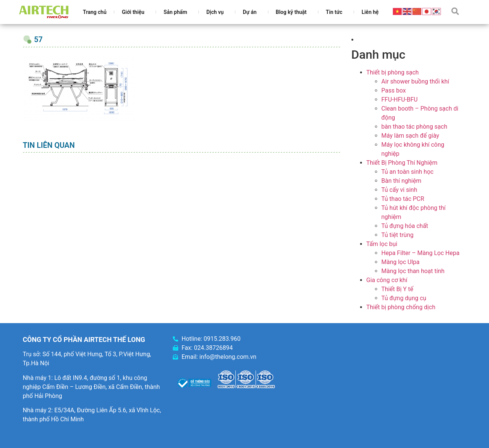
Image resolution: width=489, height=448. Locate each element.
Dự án (251, 12)
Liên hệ (370, 12)
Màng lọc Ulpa (401, 262)
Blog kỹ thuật (293, 12)
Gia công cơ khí (387, 280)
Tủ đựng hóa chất (405, 226)
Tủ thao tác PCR (403, 199)
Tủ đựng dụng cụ (404, 298)
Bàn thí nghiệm (402, 181)
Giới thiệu (135, 12)
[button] (455, 11)
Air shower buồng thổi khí (415, 81)
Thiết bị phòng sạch (393, 72)
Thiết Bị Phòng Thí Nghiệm (402, 163)
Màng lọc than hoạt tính (413, 271)
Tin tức (336, 12)
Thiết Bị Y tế (397, 289)
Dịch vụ (217, 12)
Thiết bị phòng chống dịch (401, 307)
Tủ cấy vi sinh (400, 190)
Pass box (394, 90)
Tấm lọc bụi (382, 244)
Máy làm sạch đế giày (410, 136)
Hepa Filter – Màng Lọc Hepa (421, 253)
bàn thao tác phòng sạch (414, 127)
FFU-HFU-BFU (400, 99)
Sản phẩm (177, 12)
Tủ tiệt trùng (398, 235)
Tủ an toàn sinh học (408, 172)
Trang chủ (95, 12)
